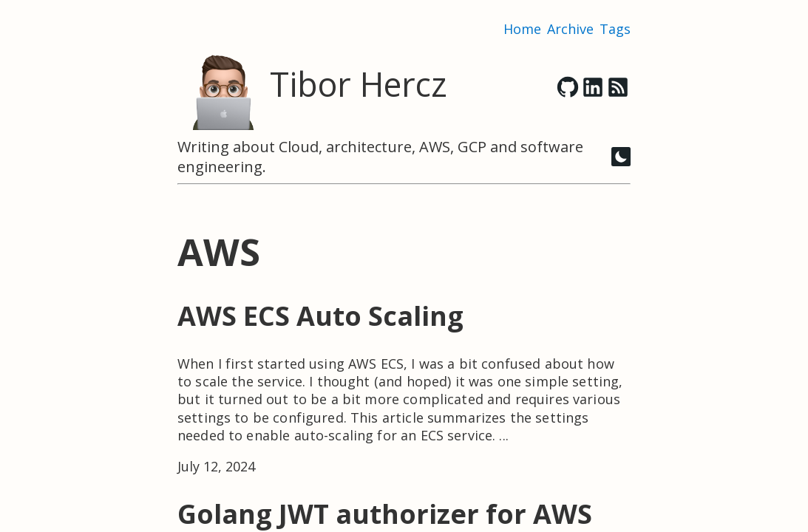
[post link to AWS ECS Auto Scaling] (404, 387)
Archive (570, 29)
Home (522, 29)
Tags (615, 29)
